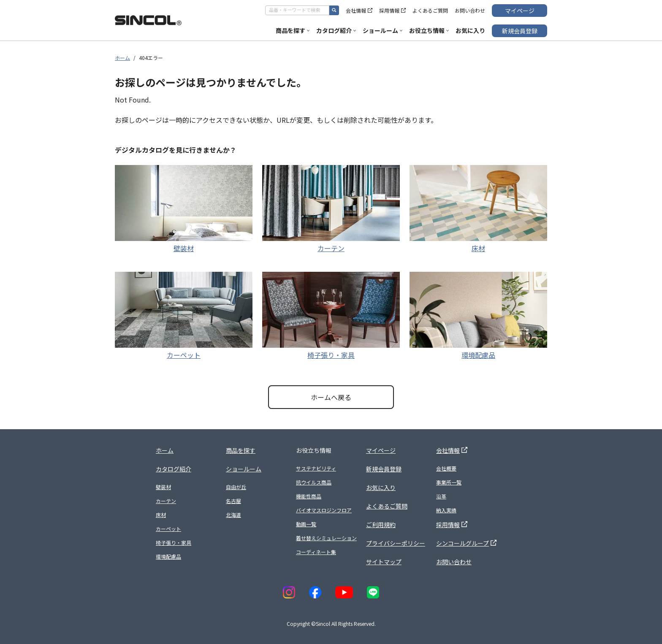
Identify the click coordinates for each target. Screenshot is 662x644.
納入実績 (446, 510)
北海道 (233, 515)
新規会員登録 (520, 31)
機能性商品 (309, 496)
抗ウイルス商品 (314, 482)
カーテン (331, 248)
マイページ (520, 11)
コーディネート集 (316, 552)
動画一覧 (306, 524)
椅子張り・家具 (331, 355)
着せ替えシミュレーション (326, 538)
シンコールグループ (466, 543)
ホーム (122, 58)
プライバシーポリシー (396, 543)
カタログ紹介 (336, 30)
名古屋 (233, 501)
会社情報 (359, 10)
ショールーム (383, 30)
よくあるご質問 (430, 10)
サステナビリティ (316, 468)
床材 (478, 248)
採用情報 (392, 10)
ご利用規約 (381, 525)
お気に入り (470, 30)
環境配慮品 (478, 355)
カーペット (184, 355)
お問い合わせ (470, 10)
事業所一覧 (449, 482)
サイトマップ (384, 562)
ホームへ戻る (331, 397)
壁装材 (184, 248)
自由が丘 (236, 487)
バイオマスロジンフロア (324, 510)
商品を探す (293, 30)
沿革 (441, 496)
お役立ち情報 (429, 30)
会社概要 (446, 468)
